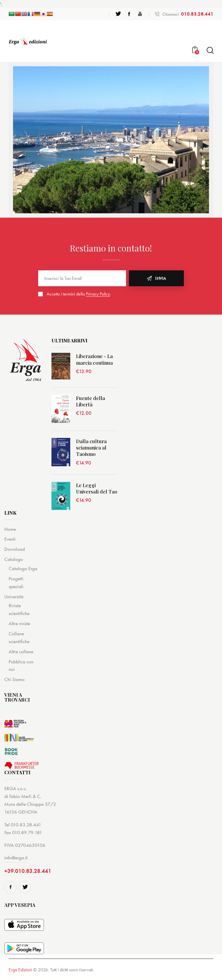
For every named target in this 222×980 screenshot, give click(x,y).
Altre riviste (19, 623)
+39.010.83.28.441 (28, 871)
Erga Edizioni (20, 970)
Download (15, 549)
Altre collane (21, 652)
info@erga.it (16, 858)
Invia (161, 278)
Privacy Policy (98, 294)
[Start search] (210, 51)
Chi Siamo (14, 679)
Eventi (10, 539)
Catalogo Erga (23, 568)
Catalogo (14, 559)
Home (10, 529)
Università (14, 597)
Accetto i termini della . (79, 294)
